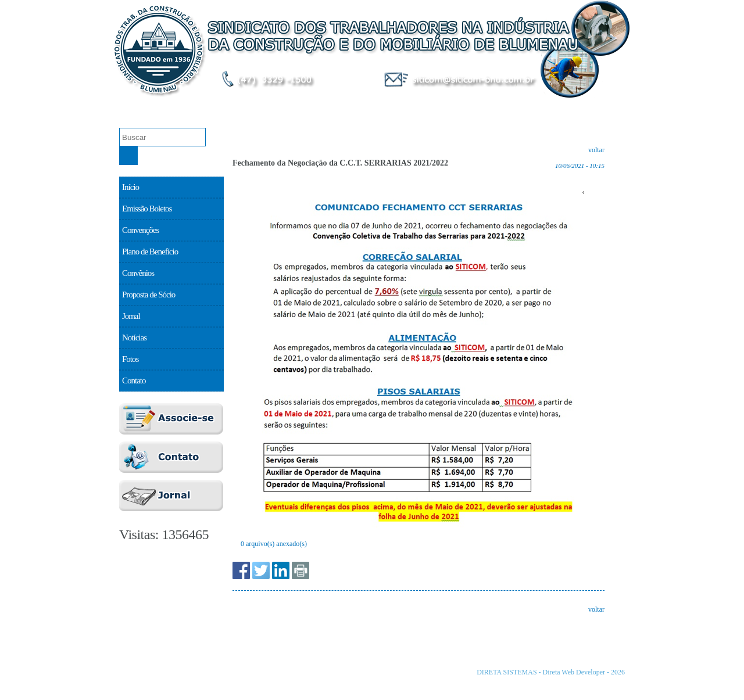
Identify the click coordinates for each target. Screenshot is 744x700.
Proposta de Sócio (587, 108)
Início (130, 187)
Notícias (134, 338)
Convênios (501, 108)
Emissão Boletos (242, 108)
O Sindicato (157, 108)
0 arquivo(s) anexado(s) (274, 544)
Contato (134, 380)
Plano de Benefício (415, 108)
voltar (596, 150)
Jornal (131, 316)
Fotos (130, 359)
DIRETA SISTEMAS (507, 672)
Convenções (329, 108)
